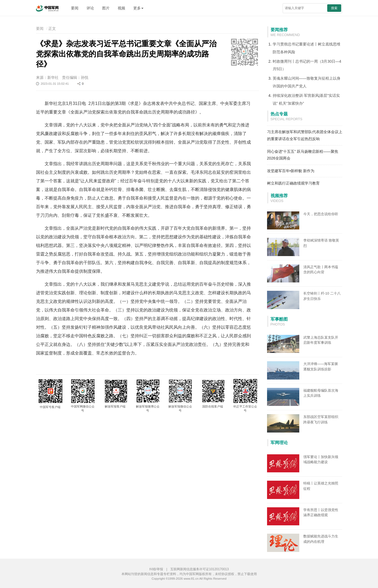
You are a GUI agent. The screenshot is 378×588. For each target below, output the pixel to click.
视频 (121, 8)
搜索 (334, 8)
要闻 (75, 8)
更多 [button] (138, 8)
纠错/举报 (156, 569)
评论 (90, 8)
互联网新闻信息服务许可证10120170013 (199, 569)
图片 (106, 8)
